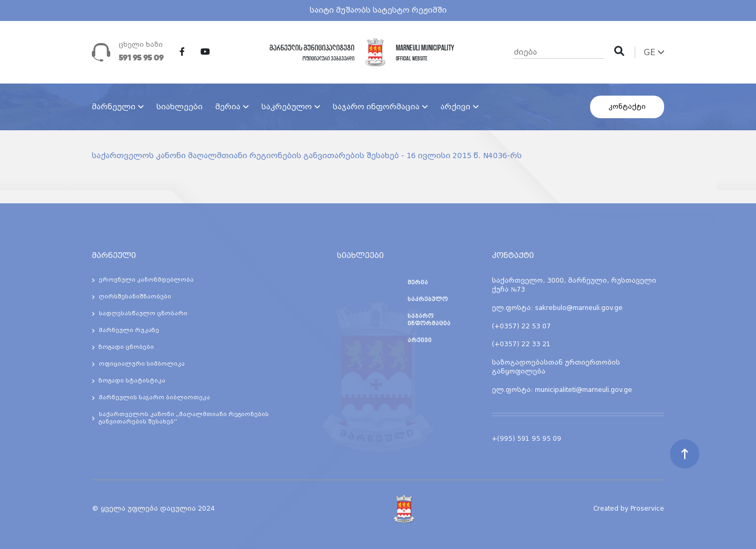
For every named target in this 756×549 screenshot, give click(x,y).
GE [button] (654, 52)
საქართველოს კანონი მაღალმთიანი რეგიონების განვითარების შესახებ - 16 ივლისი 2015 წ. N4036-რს (307, 156)
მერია (228, 107)
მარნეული (114, 107)
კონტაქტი (627, 107)
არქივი (455, 107)
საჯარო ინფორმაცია (376, 107)
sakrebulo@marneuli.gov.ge (579, 308)
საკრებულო (287, 107)
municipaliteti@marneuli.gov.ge (584, 390)
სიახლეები (180, 107)
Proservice (647, 509)
